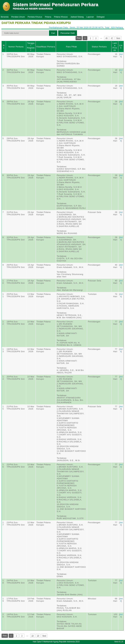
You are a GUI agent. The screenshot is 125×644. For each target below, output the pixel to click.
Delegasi (101, 17)
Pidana (48, 17)
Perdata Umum (18, 17)
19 (38, 636)
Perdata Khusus (35, 17)
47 (112, 38)
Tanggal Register (31, 47)
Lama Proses (115, 47)
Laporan (90, 17)
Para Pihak (71, 47)
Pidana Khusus (61, 17)
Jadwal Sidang (77, 17)
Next (118, 38)
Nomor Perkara (16, 47)
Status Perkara (99, 47)
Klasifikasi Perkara (46, 47)
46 (107, 38)
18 (32, 636)
